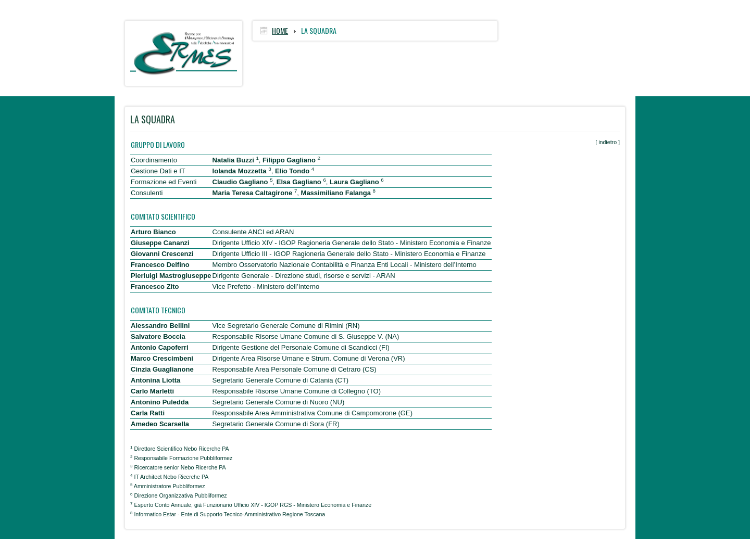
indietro (608, 142)
